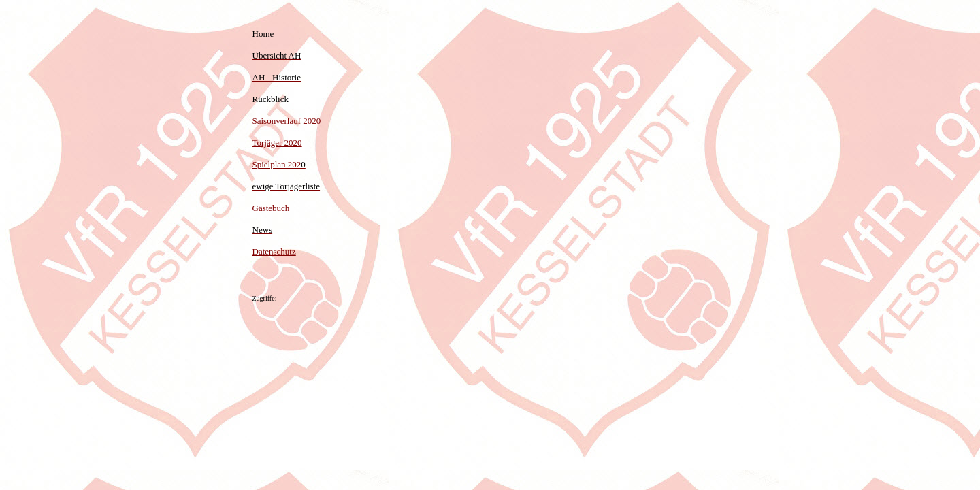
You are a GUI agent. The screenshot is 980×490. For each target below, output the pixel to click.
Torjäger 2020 (277, 143)
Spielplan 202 (279, 164)
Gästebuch (271, 208)
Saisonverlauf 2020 (287, 121)
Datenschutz (274, 251)
